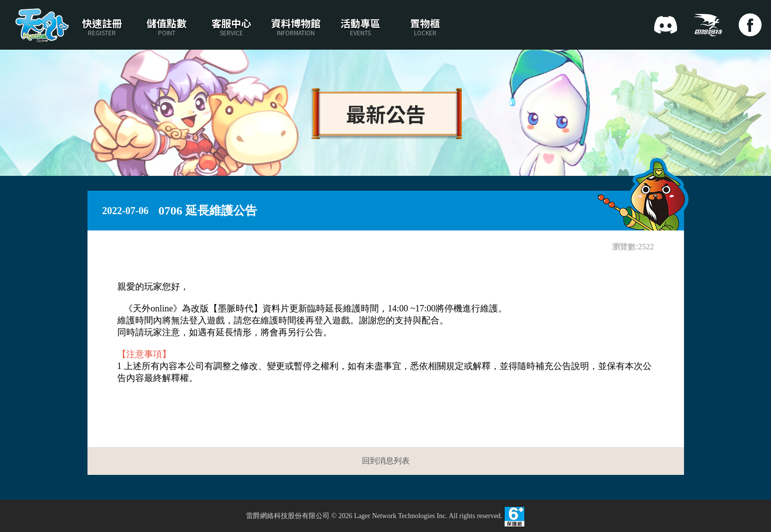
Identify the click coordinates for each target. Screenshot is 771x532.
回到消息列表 (386, 461)
